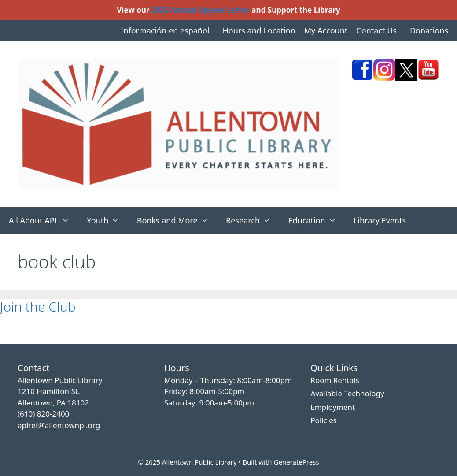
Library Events (380, 220)
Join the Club (38, 307)
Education (316, 220)
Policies (324, 420)
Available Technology (347, 393)
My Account (326, 30)
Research (252, 220)
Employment (333, 407)
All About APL (43, 220)
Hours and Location (259, 30)
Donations (429, 30)
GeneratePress (296, 462)
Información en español (165, 30)
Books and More (177, 220)
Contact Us (376, 30)
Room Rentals (335, 380)
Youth (107, 220)
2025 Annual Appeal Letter (201, 10)
